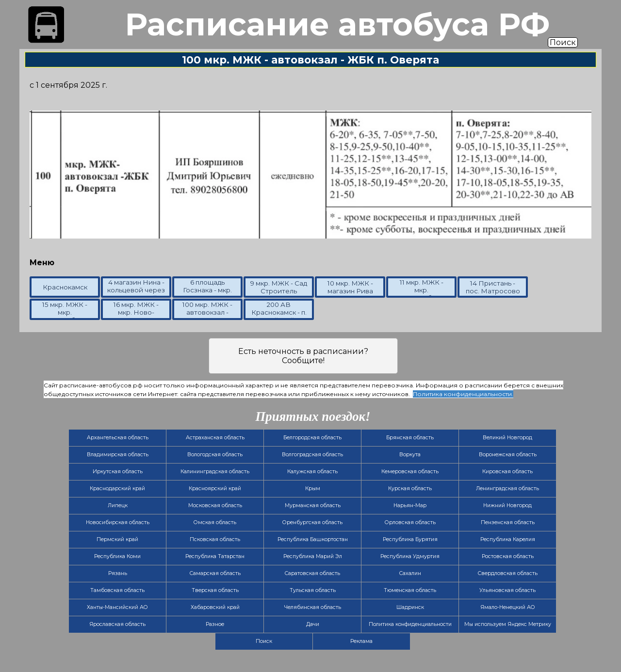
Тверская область (215, 590)
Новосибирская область (118, 522)
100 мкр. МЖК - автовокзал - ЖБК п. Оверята (207, 312)
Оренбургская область (312, 522)
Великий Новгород (507, 438)
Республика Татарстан (215, 556)
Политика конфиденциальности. (463, 394)
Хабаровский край (215, 607)
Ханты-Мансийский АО (117, 607)
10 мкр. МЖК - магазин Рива (350, 287)
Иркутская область (118, 472)
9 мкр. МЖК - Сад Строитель (279, 287)
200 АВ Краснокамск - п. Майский (279, 312)
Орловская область (410, 522)
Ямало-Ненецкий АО (508, 607)
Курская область (410, 488)
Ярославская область (117, 624)
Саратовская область (312, 573)
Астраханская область (215, 438)
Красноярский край (215, 488)
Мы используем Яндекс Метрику (508, 624)
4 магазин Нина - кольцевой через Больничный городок (136, 294)
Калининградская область (215, 472)
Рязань (118, 573)
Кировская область (507, 472)
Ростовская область (508, 556)
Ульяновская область (507, 590)
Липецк (118, 505)
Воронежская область (508, 455)
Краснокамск (65, 287)
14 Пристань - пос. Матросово (493, 287)
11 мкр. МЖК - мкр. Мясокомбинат (422, 290)
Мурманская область (313, 505)
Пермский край (117, 539)
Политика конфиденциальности (410, 624)
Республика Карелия (508, 539)
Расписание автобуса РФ (337, 24)
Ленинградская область (507, 488)
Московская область (215, 505)
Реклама (361, 641)
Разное (215, 624)
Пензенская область (508, 522)
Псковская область (215, 539)
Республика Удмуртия (410, 556)
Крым (313, 488)
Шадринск (410, 607)
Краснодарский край (117, 488)
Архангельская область (118, 438)
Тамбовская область (117, 590)
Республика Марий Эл (313, 556)
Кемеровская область (410, 472)
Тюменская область (410, 590)
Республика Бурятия (410, 539)
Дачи (313, 624)
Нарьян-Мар (410, 505)
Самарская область (215, 573)
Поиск (563, 42)
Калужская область (312, 472)
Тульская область (313, 590)
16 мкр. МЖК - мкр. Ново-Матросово (136, 312)
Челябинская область (313, 607)
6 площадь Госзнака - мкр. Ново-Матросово (207, 294)
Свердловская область (508, 573)
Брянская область (410, 438)
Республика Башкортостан (313, 539)
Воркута (410, 455)
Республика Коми (117, 556)
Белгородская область (312, 438)
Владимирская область (118, 455)
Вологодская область (215, 455)
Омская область (215, 522)
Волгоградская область (312, 455)
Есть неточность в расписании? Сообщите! (303, 356)
